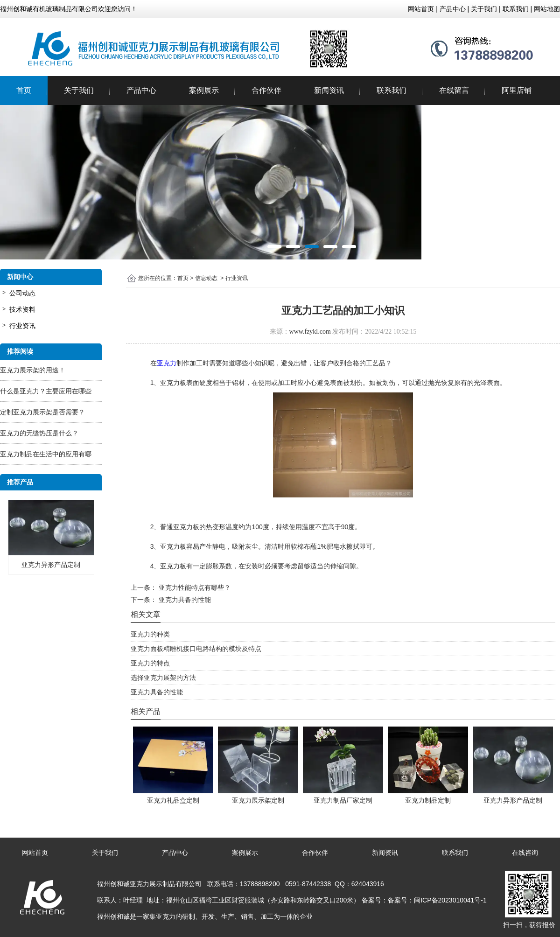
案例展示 (204, 90)
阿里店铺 (517, 90)
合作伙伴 (266, 90)
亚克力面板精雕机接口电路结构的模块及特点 (196, 649)
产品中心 (141, 90)
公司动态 (22, 293)
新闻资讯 (329, 90)
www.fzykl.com (310, 332)
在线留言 (454, 90)
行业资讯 (22, 326)
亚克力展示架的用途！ (33, 370)
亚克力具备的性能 (184, 600)
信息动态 (206, 278)
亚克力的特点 (150, 663)
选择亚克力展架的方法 (163, 678)
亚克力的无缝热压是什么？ (39, 433)
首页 (24, 90)
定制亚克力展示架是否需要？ (42, 412)
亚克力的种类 (150, 634)
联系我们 (392, 90)
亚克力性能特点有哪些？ (194, 587)
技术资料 (22, 309)
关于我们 (79, 90)
